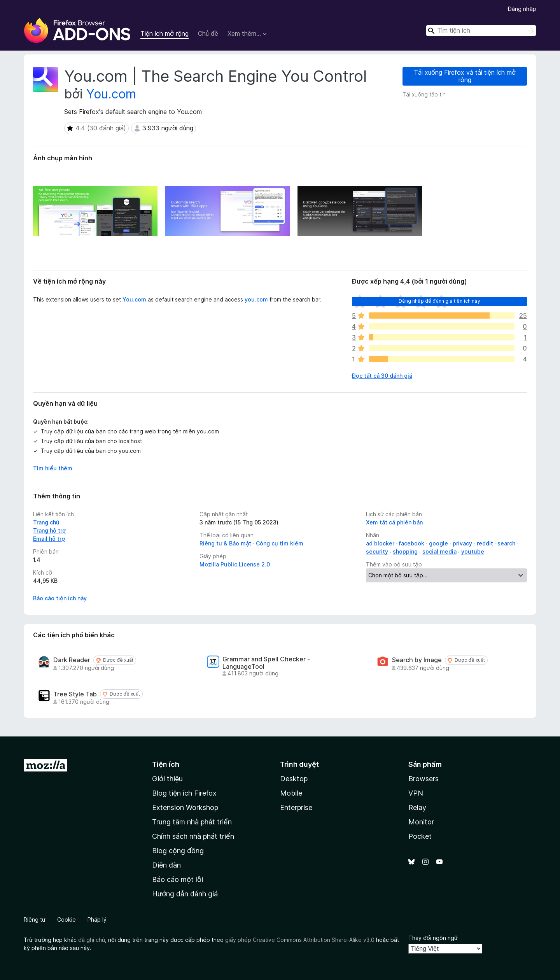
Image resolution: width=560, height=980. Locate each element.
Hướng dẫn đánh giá (185, 894)
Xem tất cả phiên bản (394, 522)
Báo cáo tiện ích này (60, 598)
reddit (485, 543)
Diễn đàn (166, 865)
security (377, 551)
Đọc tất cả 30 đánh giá (382, 376)
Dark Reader (72, 660)
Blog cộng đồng (178, 851)
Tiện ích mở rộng (164, 33)
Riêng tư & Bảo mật (225, 543)
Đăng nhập (522, 9)
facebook (412, 543)
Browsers (423, 779)
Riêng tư (35, 920)
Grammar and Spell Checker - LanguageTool (266, 663)
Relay (417, 807)
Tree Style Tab (75, 694)
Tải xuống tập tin (424, 94)
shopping (405, 551)
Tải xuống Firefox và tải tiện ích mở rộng (465, 76)
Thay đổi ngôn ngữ (433, 938)
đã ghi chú (92, 940)
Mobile (291, 793)
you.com (256, 299)
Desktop (294, 779)
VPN (416, 793)
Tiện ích (166, 764)
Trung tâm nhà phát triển (192, 822)
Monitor (421, 822)
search (506, 543)
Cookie (66, 920)
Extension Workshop (185, 807)
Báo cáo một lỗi (178, 879)
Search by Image (417, 660)
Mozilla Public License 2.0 (235, 564)
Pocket (420, 836)
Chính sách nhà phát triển (193, 836)
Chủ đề (208, 33)
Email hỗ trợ (49, 539)
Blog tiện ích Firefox (184, 793)
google (438, 543)
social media (439, 551)
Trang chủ (46, 522)
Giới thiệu (167, 779)
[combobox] (481, 31)
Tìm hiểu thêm (53, 468)
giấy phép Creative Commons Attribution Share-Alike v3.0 (300, 940)
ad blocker (380, 543)
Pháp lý (97, 920)
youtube (473, 551)
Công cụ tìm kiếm (280, 543)
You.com (111, 94)
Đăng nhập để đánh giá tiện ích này (439, 301)
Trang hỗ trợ (49, 530)
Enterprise (296, 807)
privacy (462, 543)
